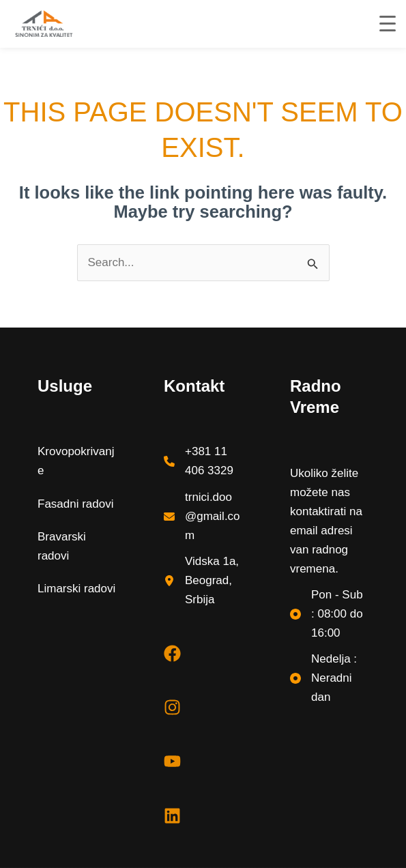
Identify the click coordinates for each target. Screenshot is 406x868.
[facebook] (172, 653)
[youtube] (172, 761)
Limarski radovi (76, 589)
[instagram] (172, 707)
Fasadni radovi (76, 504)
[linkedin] (172, 816)
